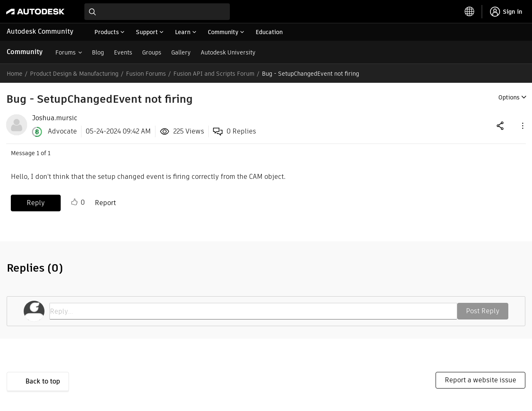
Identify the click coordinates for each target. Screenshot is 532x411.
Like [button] (74, 202)
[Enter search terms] (157, 12)
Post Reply (483, 311)
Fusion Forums (146, 74)
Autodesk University (228, 52)
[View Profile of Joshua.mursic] (55, 118)
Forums (65, 52)
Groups (152, 52)
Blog (98, 52)
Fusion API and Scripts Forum (214, 74)
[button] (522, 125)
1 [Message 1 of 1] (38, 153)
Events (123, 52)
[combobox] (157, 12)
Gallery (181, 52)
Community (25, 52)
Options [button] (509, 97)
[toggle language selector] (470, 12)
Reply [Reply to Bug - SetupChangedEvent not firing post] (36, 203)
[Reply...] (253, 311)
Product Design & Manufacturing (74, 74)
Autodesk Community (40, 31)
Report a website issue (480, 380)
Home (15, 74)
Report (105, 203)
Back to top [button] (43, 381)
